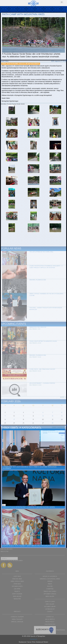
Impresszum (34, 639)
